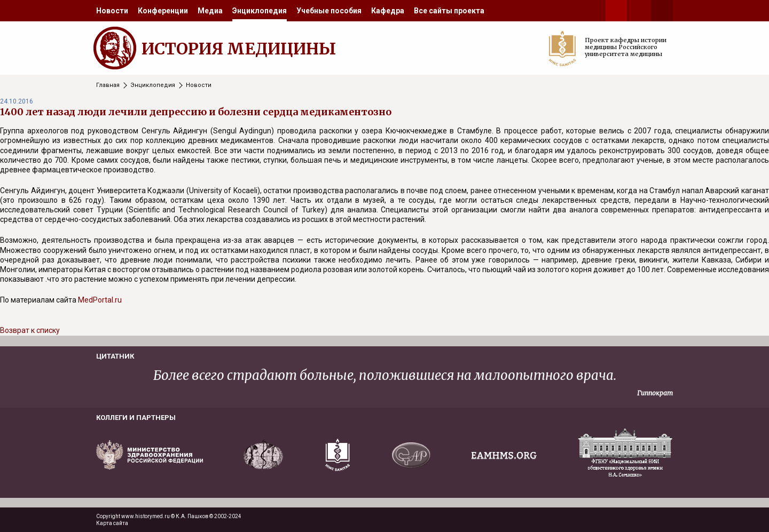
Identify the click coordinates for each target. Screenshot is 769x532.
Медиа (210, 11)
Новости (112, 11)
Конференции (163, 11)
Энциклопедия (260, 11)
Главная (108, 85)
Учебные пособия (329, 11)
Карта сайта (112, 523)
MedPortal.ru (100, 300)
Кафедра (388, 11)
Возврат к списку (30, 330)
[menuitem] (112, 11)
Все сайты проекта (449, 11)
